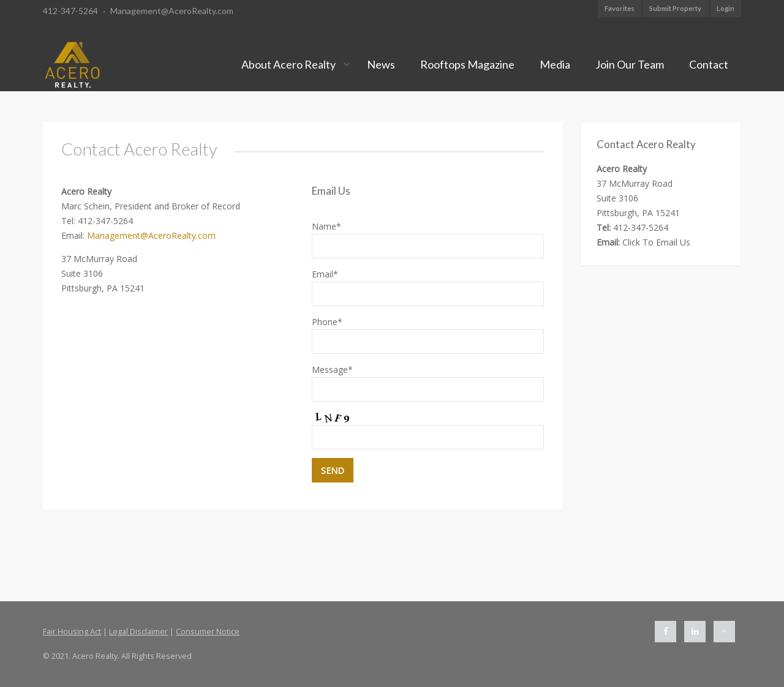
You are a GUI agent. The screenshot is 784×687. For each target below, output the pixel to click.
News (381, 64)
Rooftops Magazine (467, 64)
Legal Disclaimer (138, 632)
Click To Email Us (656, 242)
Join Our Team (630, 64)
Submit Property (675, 8)
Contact (709, 64)
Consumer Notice (208, 632)
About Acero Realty (288, 64)
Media (555, 64)
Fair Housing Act (72, 632)
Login (726, 8)
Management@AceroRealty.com (172, 11)
